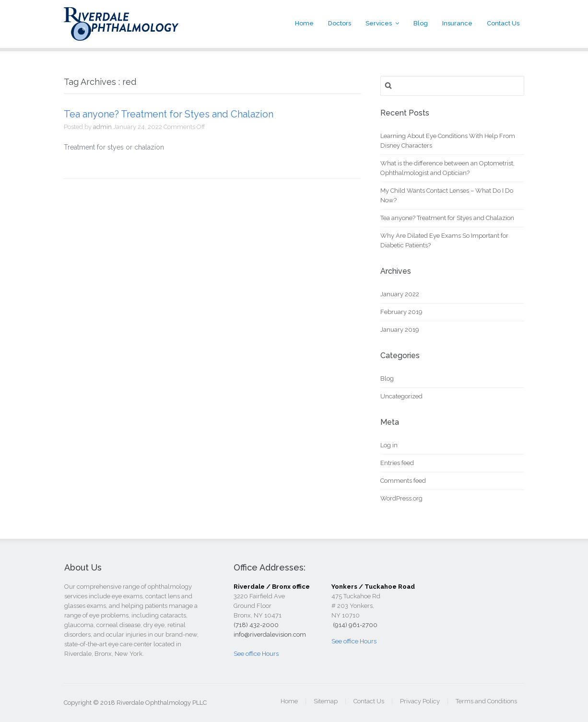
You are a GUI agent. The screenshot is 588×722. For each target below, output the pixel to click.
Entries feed (397, 463)
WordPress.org (401, 498)
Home (304, 23)
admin (102, 127)
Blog (421, 23)
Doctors (340, 23)
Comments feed (403, 481)
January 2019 (400, 330)
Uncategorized (401, 396)
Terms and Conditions (486, 701)
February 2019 (401, 312)
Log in (389, 445)
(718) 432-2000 (256, 625)
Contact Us (503, 23)
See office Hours (256, 654)
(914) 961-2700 (354, 625)
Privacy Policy (420, 701)
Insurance (457, 23)
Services (379, 23)
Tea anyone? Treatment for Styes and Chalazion (169, 114)
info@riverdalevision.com (270, 635)
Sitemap (326, 701)
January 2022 (400, 294)
